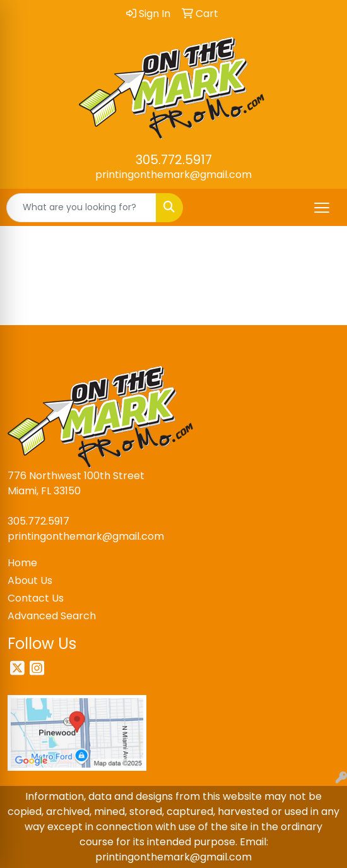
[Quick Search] (81, 208)
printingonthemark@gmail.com (173, 175)
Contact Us (36, 598)
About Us (30, 580)
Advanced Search (52, 616)
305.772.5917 (174, 160)
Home (22, 563)
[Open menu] (322, 208)
